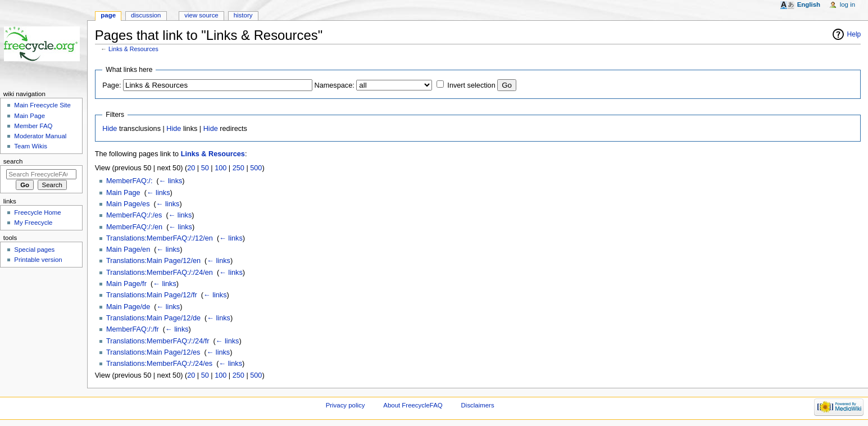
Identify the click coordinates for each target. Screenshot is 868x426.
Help (854, 34)
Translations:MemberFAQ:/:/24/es (159, 364)
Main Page (123, 193)
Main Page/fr (126, 284)
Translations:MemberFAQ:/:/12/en (160, 238)
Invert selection (471, 85)
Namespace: (335, 85)
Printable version (38, 260)
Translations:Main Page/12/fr (152, 295)
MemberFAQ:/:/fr (133, 329)
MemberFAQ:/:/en (134, 227)
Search (13, 161)
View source (201, 15)
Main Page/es (128, 204)
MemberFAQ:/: (129, 181)
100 (221, 168)
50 (205, 168)
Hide (110, 129)
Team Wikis (31, 146)
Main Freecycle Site (42, 105)
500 (256, 168)
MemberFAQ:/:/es (134, 215)
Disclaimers (478, 405)
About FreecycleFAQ (413, 405)
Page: (112, 85)
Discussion (146, 15)
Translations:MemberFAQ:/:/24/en (160, 273)
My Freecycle (33, 223)
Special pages (34, 250)
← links (171, 181)
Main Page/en (128, 250)
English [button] (809, 4)
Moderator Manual (40, 136)
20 (191, 168)
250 (238, 168)
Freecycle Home (37, 212)
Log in (847, 4)
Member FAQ (33, 126)
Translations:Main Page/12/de (153, 318)
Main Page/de (128, 307)
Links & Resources (133, 49)
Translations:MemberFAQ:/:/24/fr (158, 341)
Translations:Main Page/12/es (153, 352)
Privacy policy (346, 405)
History (243, 15)
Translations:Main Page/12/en (153, 261)
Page (108, 15)
